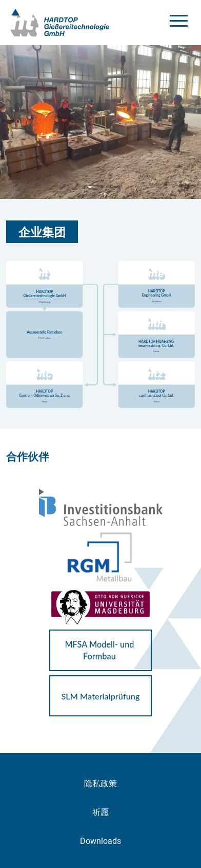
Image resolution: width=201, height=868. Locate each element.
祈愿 (100, 812)
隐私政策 (100, 783)
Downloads (100, 841)
